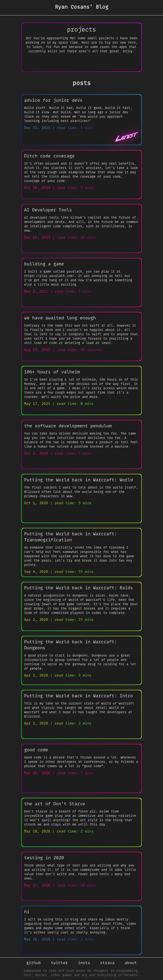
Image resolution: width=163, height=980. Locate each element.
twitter (59, 963)
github (34, 963)
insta (84, 963)
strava (107, 963)
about (131, 963)
